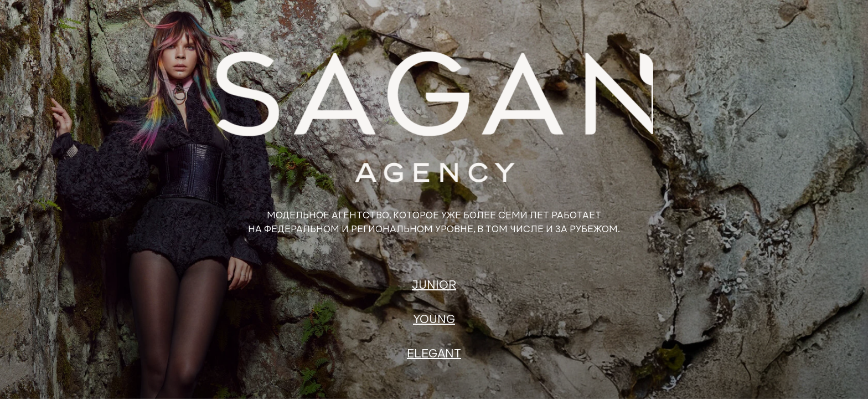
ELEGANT (434, 354)
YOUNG (434, 320)
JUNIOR (434, 285)
